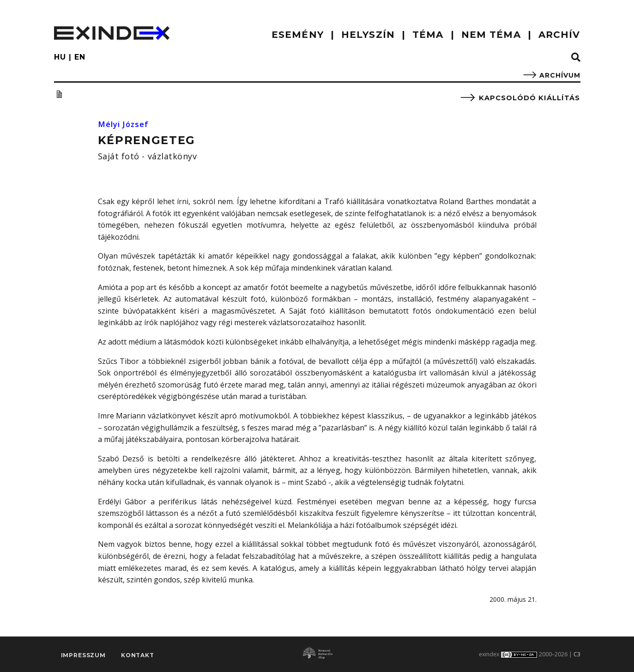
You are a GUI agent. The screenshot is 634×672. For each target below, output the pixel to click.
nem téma (491, 35)
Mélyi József (126, 124)
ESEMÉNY (298, 35)
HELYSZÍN (368, 35)
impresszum (83, 656)
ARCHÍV (559, 35)
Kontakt (138, 656)
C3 (577, 654)
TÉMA (428, 35)
